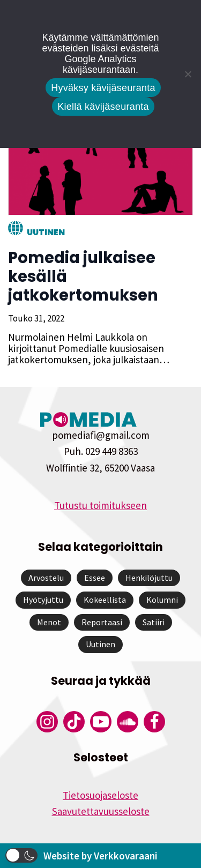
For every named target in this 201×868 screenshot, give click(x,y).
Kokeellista (105, 600)
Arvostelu (46, 578)
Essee (95, 578)
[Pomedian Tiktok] (74, 722)
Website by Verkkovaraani (100, 856)
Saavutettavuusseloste (101, 811)
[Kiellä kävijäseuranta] (188, 74)
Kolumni (162, 600)
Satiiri (154, 622)
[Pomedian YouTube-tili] (101, 722)
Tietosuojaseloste (100, 795)
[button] (21, 855)
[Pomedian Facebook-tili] (154, 722)
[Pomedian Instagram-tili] (47, 722)
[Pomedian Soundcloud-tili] (128, 722)
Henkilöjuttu (149, 578)
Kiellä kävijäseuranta (103, 107)
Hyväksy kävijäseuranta (103, 88)
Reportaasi (102, 622)
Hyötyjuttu (43, 600)
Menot (49, 622)
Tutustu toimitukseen (100, 505)
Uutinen (46, 232)
